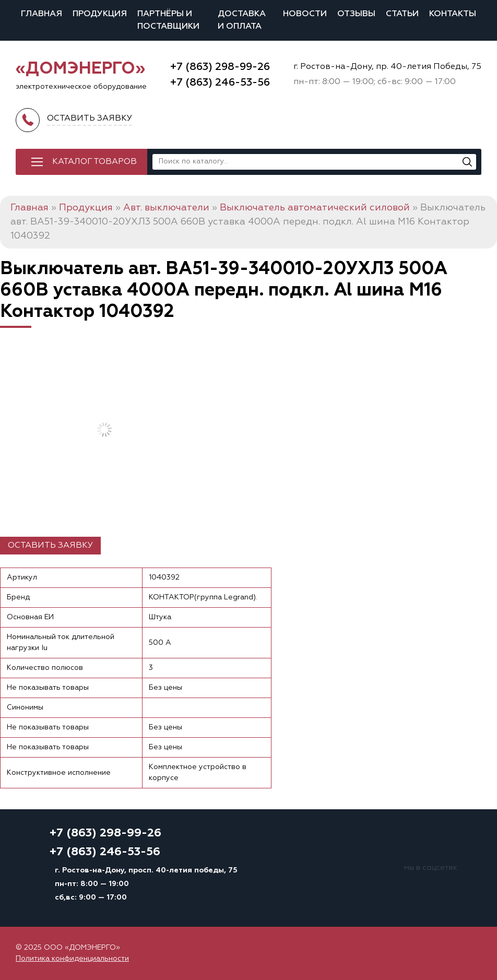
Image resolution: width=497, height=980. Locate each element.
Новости (305, 14)
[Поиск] (467, 162)
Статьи (402, 14)
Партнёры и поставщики (168, 20)
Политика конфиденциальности (72, 959)
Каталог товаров (94, 162)
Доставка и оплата (242, 20)
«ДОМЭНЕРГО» (80, 69)
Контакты (453, 14)
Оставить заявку (50, 546)
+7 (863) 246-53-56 (220, 82)
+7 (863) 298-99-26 (220, 67)
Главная (42, 14)
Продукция (100, 14)
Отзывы (356, 14)
